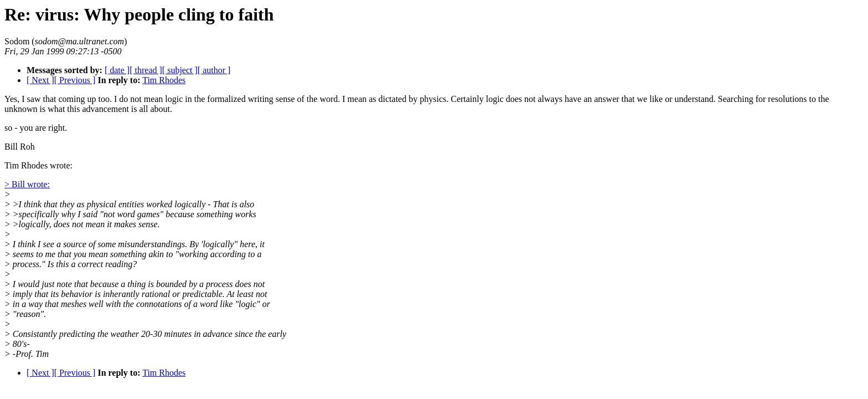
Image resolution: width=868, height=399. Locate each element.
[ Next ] (40, 80)
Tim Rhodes (164, 80)
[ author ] (214, 70)
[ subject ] (180, 70)
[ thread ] (146, 70)
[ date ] (117, 70)
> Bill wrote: (27, 184)
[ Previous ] (75, 80)
